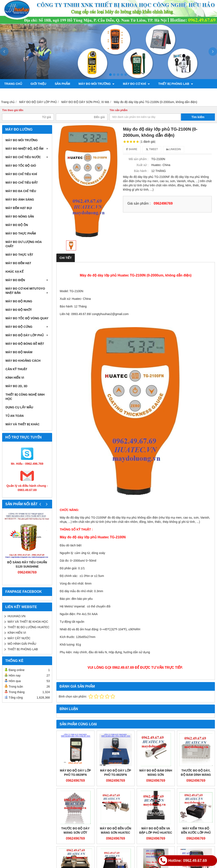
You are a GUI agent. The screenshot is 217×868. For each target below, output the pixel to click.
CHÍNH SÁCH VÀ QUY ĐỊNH (90, 93)
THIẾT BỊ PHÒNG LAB (176, 84)
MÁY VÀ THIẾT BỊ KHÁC (23, 424)
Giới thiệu (38, 84)
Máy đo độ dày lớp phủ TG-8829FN (75, 773)
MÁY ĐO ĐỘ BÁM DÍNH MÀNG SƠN (156, 773)
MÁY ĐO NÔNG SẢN (20, 216)
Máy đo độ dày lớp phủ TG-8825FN (116, 773)
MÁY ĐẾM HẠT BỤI (19, 208)
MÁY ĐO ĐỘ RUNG (19, 301)
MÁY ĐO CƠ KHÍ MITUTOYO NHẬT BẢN (27, 291)
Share (132, 149)
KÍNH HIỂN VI (15, 378)
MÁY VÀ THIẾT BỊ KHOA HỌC (28, 622)
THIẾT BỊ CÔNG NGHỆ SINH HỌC (25, 397)
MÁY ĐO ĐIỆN (27, 280)
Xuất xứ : (143, 165)
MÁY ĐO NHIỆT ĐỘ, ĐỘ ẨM (27, 149)
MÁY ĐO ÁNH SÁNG (20, 200)
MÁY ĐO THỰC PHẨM (21, 233)
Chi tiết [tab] (66, 258)
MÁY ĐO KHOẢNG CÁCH (23, 361)
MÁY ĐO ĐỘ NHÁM (19, 352)
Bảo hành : (141, 171)
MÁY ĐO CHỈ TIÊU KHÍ (21, 174)
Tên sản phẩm (119, 110)
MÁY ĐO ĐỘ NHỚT (19, 310)
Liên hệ (126, 93)
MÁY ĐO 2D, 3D (16, 386)
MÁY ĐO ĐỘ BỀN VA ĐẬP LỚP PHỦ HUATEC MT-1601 (156, 833)
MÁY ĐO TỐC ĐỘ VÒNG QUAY (27, 318)
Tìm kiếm (198, 117)
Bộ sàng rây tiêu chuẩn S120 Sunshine (27, 564)
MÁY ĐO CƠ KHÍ (136, 84)
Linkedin (174, 149)
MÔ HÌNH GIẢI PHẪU (22, 644)
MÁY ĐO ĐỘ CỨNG (27, 327)
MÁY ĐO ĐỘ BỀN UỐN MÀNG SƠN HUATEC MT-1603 (115, 833)
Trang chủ (13, 84)
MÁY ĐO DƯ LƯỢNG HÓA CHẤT (24, 244)
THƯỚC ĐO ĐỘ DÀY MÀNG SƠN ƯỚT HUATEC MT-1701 (75, 833)
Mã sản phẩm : (138, 159)
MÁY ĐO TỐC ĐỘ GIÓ (21, 166)
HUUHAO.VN (17, 616)
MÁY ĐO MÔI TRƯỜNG (97, 84)
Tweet (152, 149)
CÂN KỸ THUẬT (16, 369)
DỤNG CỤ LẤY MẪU (19, 407)
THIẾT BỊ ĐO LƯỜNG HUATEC (29, 627)
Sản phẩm (62, 84)
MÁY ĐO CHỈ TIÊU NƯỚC (27, 157)
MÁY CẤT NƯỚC (19, 638)
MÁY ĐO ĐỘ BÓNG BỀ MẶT (25, 344)
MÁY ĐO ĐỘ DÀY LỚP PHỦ (27, 335)
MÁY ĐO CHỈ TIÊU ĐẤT (22, 183)
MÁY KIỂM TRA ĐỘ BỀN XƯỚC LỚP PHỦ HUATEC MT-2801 (196, 833)
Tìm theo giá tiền (13, 110)
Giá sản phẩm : (139, 203)
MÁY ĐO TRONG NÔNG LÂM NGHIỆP (32, 93)
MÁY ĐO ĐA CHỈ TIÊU (21, 191)
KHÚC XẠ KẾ (15, 272)
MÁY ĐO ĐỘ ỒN (17, 225)
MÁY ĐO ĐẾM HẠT (18, 263)
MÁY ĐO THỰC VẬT (19, 255)
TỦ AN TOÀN (15, 416)
